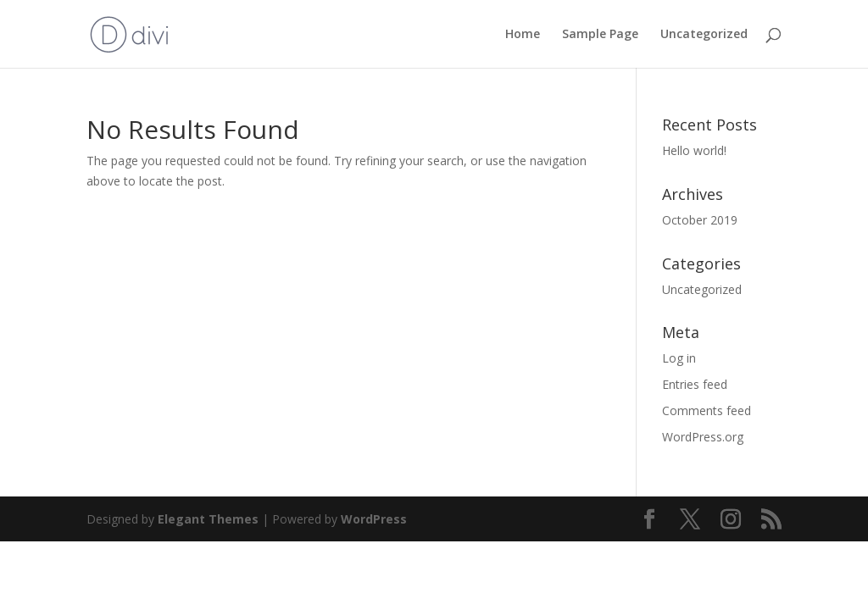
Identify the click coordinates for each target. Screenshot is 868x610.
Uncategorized (704, 35)
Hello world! (694, 150)
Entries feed (695, 384)
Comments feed (707, 410)
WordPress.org (703, 437)
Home (523, 35)
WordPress (374, 519)
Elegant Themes (208, 519)
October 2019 (700, 220)
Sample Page (600, 35)
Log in (679, 358)
